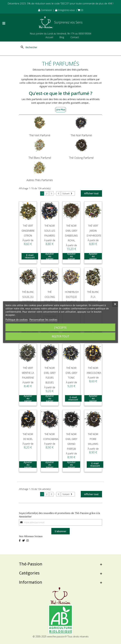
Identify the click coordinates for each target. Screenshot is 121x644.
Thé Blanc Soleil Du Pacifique (28, 297)
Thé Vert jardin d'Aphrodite (94, 231)
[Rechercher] (36, 47)
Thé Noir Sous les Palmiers (50, 231)
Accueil (49, 37)
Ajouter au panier (50, 256)
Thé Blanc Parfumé (40, 158)
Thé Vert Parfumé (40, 135)
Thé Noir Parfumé (81, 135)
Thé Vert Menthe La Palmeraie (28, 373)
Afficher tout (91, 193)
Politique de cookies (17, 320)
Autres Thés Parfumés (40, 180)
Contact (75, 37)
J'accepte (60, 328)
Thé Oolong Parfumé (81, 158)
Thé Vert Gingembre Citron (28, 231)
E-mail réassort (30, 256)
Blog (62, 37)
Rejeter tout (60, 336)
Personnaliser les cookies (43, 320)
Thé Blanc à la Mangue (93, 297)
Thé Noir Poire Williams (93, 439)
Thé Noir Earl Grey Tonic (71, 373)
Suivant (68, 193)
